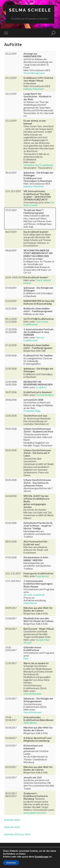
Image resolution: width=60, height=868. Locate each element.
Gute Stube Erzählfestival (36, 323)
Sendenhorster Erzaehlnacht (38, 165)
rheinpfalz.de (30, 603)
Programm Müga (32, 411)
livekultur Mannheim (34, 89)
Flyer (26, 658)
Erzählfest (42, 387)
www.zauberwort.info (35, 813)
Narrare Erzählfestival (34, 339)
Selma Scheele (30, 10)
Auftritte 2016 (12, 820)
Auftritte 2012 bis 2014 (17, 834)
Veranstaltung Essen (34, 73)
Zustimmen (11, 863)
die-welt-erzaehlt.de (34, 595)
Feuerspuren (42, 576)
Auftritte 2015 (12, 827)
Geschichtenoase (32, 694)
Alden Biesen (30, 723)
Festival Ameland (45, 395)
